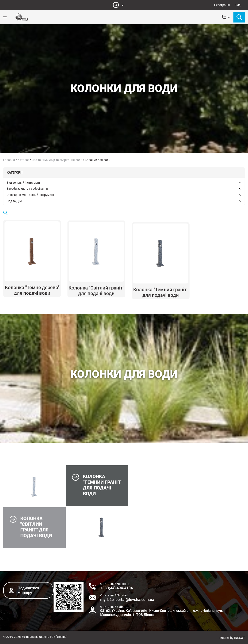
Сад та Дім (39, 160)
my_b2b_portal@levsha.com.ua (127, 600)
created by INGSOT (232, 638)
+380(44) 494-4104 (117, 588)
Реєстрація (222, 5)
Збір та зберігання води (66, 160)
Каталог (23, 160)
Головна (9, 160)
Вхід (238, 5)
